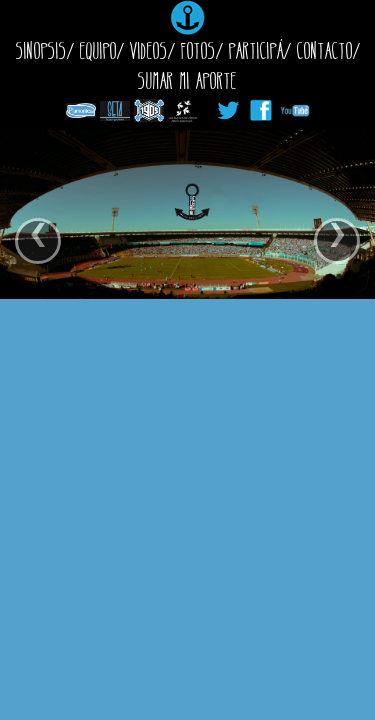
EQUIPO (98, 50)
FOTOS (198, 50)
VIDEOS (149, 50)
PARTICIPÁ (256, 50)
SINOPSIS (41, 50)
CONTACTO (325, 50)
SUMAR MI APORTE (187, 80)
